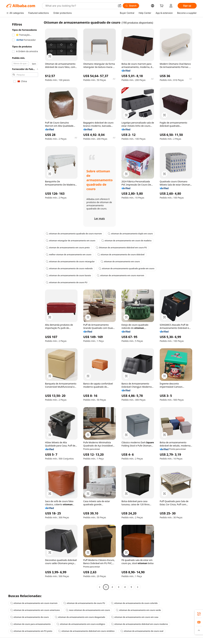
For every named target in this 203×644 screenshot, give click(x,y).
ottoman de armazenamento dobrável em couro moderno (140, 624)
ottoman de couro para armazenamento (30, 624)
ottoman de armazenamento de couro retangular (70, 262)
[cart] (162, 6)
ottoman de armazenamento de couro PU (67, 282)
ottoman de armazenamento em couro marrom (120, 275)
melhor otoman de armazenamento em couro (69, 255)
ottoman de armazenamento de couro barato (68, 275)
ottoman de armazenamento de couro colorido (134, 603)
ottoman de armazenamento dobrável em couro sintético (86, 631)
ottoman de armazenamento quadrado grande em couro (126, 268)
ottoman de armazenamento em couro (120, 262)
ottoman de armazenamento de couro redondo (69, 268)
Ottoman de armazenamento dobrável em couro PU (121, 248)
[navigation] (24, 305)
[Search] (131, 6)
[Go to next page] (138, 587)
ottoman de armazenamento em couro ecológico (81, 624)
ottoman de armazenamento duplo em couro (130, 234)
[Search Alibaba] (80, 6)
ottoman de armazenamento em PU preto (31, 631)
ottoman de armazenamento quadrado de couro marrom (74, 234)
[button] (120, 6)
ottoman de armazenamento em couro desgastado (80, 617)
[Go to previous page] (100, 587)
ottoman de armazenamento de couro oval (142, 631)
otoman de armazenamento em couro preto (68, 248)
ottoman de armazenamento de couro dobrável (121, 255)
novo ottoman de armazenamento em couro (88, 610)
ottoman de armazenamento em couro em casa (135, 617)
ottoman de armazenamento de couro (30, 617)
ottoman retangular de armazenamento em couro (71, 241)
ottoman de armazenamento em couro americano (35, 610)
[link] (199, 614)
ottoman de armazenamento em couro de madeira (126, 241)
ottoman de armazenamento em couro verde (138, 610)
